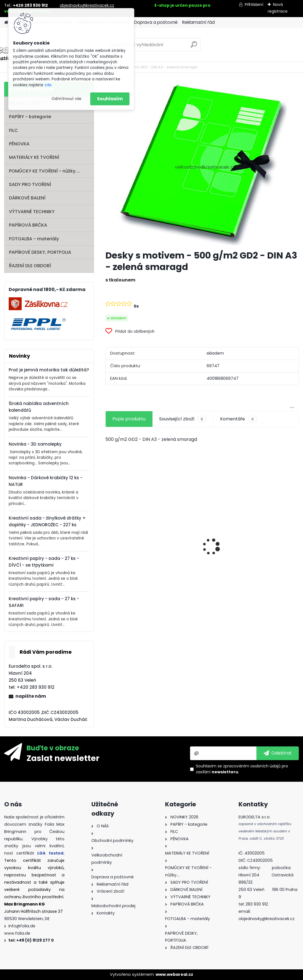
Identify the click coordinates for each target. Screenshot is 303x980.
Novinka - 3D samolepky (35, 444)
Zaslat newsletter (63, 758)
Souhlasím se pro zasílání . (242, 769)
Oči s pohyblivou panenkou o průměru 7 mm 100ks (134, 558)
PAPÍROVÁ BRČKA (28, 225)
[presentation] (108, 537)
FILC (13, 130)
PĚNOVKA (19, 144)
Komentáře (238, 419)
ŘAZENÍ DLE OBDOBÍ (30, 266)
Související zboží (183, 419)
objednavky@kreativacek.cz (87, 5)
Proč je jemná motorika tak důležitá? (49, 370)
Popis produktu (129, 419)
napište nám (31, 696)
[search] (194, 47)
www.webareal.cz (174, 974)
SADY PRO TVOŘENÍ (30, 184)
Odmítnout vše (66, 99)
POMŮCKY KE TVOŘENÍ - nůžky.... (44, 171)
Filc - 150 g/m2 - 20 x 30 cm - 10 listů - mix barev (202, 565)
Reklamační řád (198, 22)
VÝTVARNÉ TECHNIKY (32, 212)
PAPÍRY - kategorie (30, 117)
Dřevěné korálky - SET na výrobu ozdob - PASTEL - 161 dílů (268, 556)
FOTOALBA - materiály (34, 239)
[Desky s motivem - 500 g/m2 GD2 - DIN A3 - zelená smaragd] (202, 164)
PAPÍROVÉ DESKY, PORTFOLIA (40, 252)
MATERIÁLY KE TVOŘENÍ (34, 157)
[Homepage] (6, 23)
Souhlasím (110, 99)
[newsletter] (278, 753)
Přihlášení (254, 4)
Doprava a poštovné (156, 22)
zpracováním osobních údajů (252, 766)
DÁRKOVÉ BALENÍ (27, 198)
